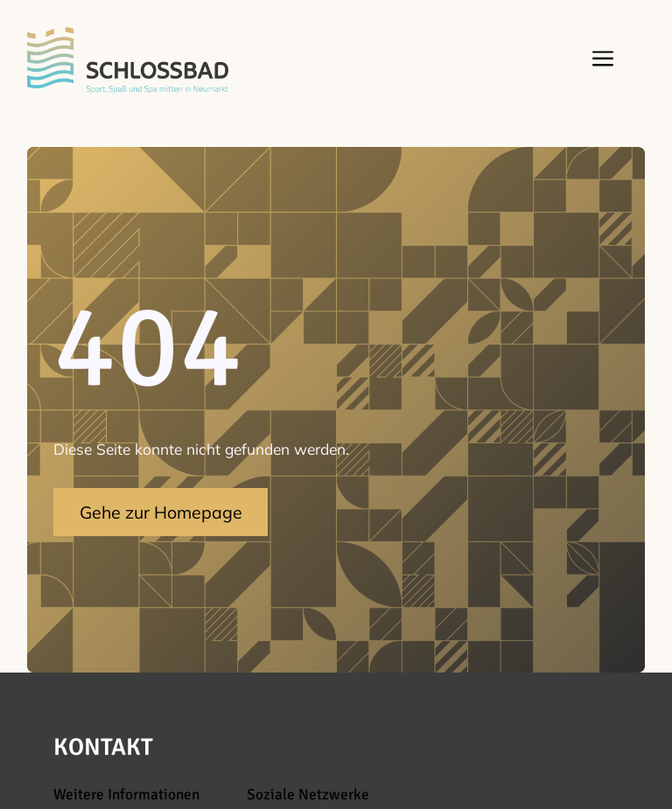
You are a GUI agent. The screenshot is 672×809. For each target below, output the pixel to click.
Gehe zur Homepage (161, 512)
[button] (599, 60)
